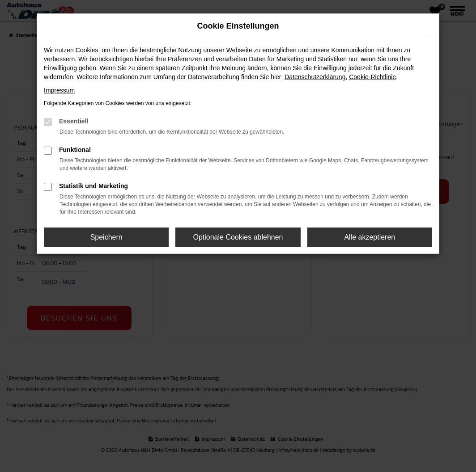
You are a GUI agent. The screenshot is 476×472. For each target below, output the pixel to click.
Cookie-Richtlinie (372, 77)
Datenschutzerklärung (315, 77)
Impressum (59, 90)
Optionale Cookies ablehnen (238, 237)
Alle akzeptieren (370, 237)
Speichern (106, 237)
